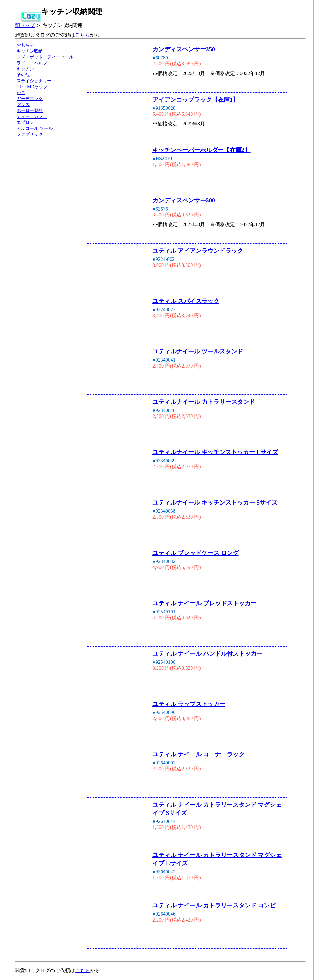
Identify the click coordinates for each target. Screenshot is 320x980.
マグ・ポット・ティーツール (45, 57)
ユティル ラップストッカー (189, 704)
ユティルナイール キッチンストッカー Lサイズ (215, 452)
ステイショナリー (34, 81)
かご (21, 93)
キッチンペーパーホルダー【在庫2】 (202, 150)
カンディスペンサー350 (184, 49)
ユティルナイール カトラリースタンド (204, 402)
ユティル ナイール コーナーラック (199, 754)
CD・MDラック (32, 87)
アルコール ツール (35, 128)
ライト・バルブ (32, 63)
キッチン (25, 69)
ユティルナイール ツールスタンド (198, 351)
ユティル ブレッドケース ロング (196, 553)
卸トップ (25, 25)
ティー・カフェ (32, 116)
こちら (82, 35)
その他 (23, 75)
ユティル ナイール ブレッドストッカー (205, 603)
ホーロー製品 (30, 110)
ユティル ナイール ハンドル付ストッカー (207, 654)
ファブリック (30, 134)
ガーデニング (30, 99)
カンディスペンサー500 (184, 200)
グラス (23, 104)
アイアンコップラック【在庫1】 (196, 100)
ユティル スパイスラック (186, 301)
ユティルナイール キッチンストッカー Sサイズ (215, 503)
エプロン (25, 122)
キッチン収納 (30, 51)
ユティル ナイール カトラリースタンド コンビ (214, 905)
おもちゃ (25, 45)
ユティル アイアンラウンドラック (198, 251)
